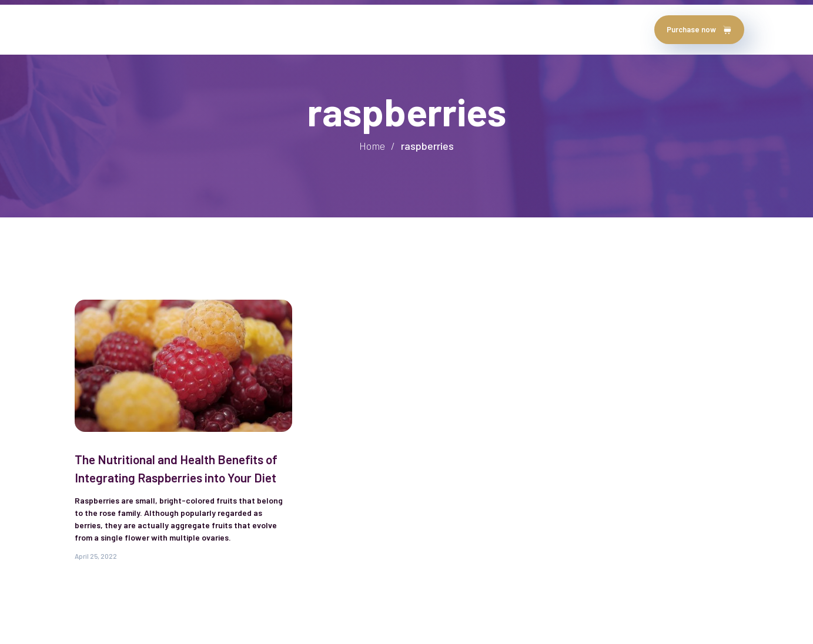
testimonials (223, 29)
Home (89, 29)
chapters (290, 29)
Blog (339, 29)
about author (147, 29)
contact (386, 29)
